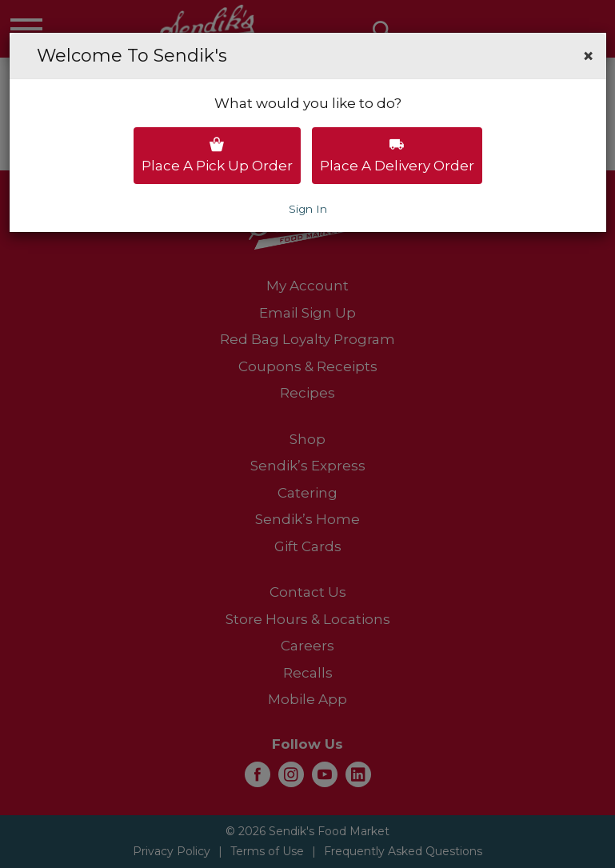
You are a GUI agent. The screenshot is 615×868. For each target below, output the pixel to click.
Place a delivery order (397, 155)
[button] (588, 56)
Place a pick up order (217, 155)
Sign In (308, 209)
